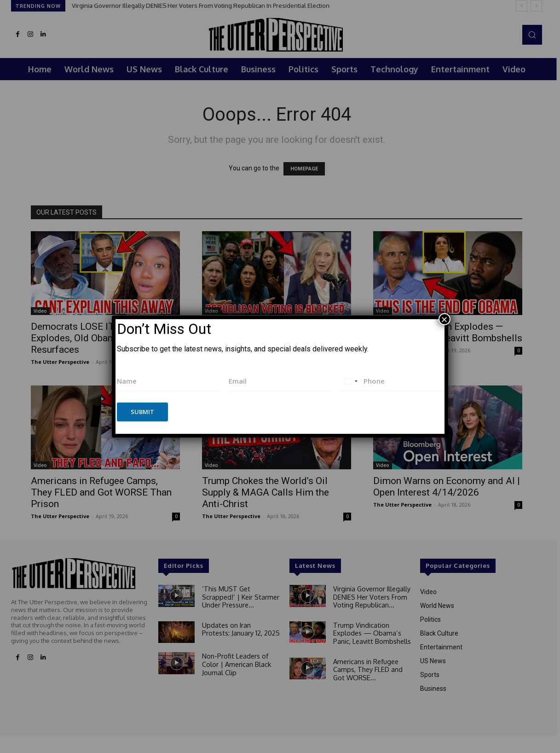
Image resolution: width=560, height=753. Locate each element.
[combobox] (351, 381)
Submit (142, 412)
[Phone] (392, 381)
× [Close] (445, 319)
